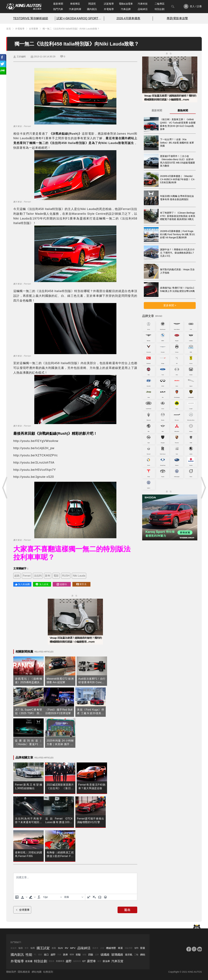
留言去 (81, 584)
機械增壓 (111, 948)
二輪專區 (160, 4)
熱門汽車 (58, 9)
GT (84, 961)
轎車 (72, 955)
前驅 (78, 955)
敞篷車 (14, 948)
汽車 (59, 955)
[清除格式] (39, 897)
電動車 (51, 961)
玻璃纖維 (117, 955)
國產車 (95, 948)
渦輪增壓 (129, 948)
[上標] (89, 897)
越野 (53, 955)
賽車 (27, 948)
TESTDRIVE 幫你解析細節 (31, 18)
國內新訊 (92, 9)
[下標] (94, 897)
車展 (120, 948)
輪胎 (21, 948)
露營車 (91, 961)
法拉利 (38, 576)
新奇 (48, 576)
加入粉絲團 (22, 584)
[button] (24, 897)
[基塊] (74, 897)
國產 (40, 955)
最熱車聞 (183, 110)
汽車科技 (143, 4)
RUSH (66, 576)
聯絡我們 (11, 972)
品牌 (97, 955)
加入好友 (42, 584)
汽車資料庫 (75, 9)
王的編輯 (21, 57)
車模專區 (75, 4)
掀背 (99, 961)
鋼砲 (143, 955)
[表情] (105, 897)
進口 (46, 955)
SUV (60, 948)
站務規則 (48, 972)
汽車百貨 (117, 961)
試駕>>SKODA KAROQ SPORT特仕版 (80, 18)
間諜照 (92, 4)
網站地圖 (37, 972)
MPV (73, 948)
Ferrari (27, 576)
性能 (29, 955)
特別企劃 (160, 9)
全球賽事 (33, 29)
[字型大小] (52, 897)
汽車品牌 (126, 9)
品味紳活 (143, 9)
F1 (35, 955)
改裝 (54, 948)
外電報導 (109, 9)
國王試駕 (43, 948)
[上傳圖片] (17, 897)
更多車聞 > (170, 305)
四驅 (91, 955)
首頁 (9, 29)
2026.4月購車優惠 (128, 18)
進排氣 (129, 955)
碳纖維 (105, 955)
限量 (143, 948)
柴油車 (106, 961)
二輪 (136, 955)
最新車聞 (58, 4)
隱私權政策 (24, 972)
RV (67, 948)
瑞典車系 (77, 961)
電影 (56, 576)
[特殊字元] (100, 897)
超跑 (17, 576)
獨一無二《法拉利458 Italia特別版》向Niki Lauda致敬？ (71, 29)
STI (136, 948)
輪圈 (33, 948)
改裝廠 (29, 961)
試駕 (102, 948)
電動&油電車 (126, 4)
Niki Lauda (79, 576)
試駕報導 (109, 4)
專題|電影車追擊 (177, 18)
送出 (127, 910)
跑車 (66, 955)
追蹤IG (62, 584)
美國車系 (60, 961)
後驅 (84, 955)
